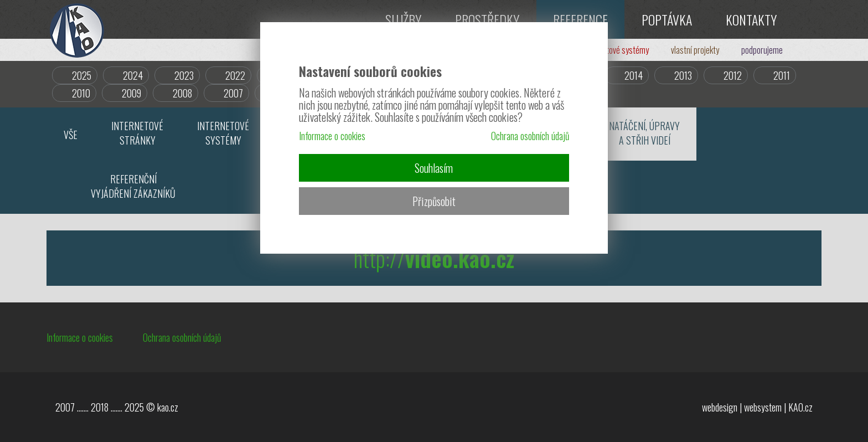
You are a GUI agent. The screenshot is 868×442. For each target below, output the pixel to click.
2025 (82, 75)
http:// (434, 258)
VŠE (71, 135)
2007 (233, 93)
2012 (733, 75)
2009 (131, 93)
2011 (782, 75)
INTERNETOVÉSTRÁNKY (137, 133)
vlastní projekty (695, 50)
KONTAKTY (751, 19)
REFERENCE (580, 19)
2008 (182, 93)
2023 (184, 75)
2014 (634, 75)
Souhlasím (434, 168)
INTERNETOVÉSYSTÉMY (223, 133)
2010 (81, 93)
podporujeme (762, 50)
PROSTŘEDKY (487, 19)
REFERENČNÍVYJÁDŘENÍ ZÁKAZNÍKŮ (133, 186)
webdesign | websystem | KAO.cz (757, 407)
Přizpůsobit (434, 201)
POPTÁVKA (667, 19)
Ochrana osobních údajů (182, 337)
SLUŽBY (403, 19)
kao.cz (168, 407)
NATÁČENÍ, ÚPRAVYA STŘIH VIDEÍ (644, 133)
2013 (683, 75)
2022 (235, 75)
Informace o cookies (80, 337)
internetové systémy (616, 50)
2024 (133, 75)
